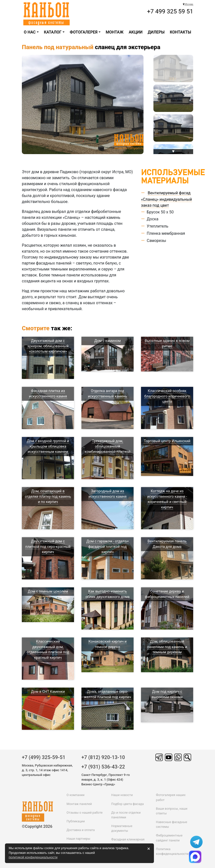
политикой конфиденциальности (33, 857)
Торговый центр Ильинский (167, 441)
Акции (136, 32)
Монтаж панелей (79, 804)
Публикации (76, 821)
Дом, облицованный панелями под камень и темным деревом (167, 647)
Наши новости (122, 795)
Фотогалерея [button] (84, 32)
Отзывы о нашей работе (85, 813)
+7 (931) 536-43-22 (103, 767)
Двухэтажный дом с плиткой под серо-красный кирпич (48, 547)
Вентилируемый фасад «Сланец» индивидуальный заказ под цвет (166, 199)
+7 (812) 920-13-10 (103, 757)
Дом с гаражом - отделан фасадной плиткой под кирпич (107, 547)
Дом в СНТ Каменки (48, 692)
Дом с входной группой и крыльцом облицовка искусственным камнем (48, 446)
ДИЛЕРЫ (156, 32)
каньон (39, 807)
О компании (75, 795)
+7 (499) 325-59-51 (44, 757)
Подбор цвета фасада (127, 804)
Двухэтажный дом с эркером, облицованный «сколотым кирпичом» (48, 346)
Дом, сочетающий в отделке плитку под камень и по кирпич (48, 497)
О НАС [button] (30, 32)
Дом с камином (107, 341)
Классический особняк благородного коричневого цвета (167, 396)
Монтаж (115, 32)
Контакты (180, 32)
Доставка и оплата (81, 830)
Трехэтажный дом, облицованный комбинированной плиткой (107, 446)
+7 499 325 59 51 (170, 11)
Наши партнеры (78, 839)
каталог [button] (53, 32)
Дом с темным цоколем (48, 591)
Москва (189, 4)
